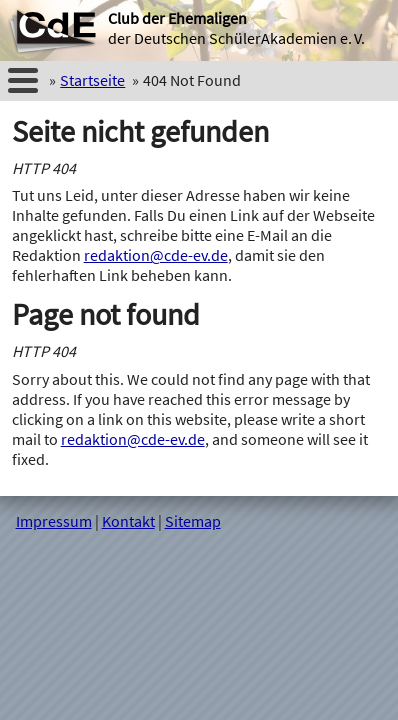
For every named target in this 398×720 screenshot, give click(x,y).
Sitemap (193, 521)
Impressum (54, 521)
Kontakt (128, 521)
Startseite (92, 80)
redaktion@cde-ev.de (156, 255)
